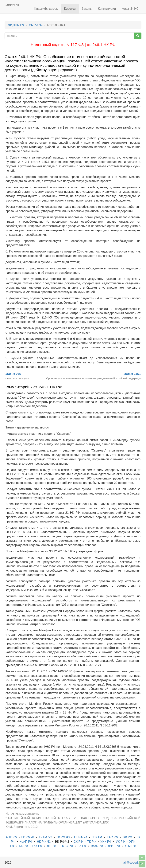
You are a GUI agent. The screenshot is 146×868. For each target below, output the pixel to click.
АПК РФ (11, 837)
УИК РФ (106, 842)
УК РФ (120, 842)
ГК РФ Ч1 (28, 837)
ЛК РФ (51, 846)
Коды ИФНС (130, 9)
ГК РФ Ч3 (63, 837)
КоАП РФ (26, 842)
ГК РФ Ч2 (46, 837)
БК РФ (23, 846)
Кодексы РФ (16, 25)
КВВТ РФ (114, 846)
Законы (87, 9)
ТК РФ (92, 842)
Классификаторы (46, 9)
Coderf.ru (12, 5)
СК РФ (78, 842)
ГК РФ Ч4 (81, 837)
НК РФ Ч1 (44, 842)
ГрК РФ (37, 846)
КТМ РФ (130, 846)
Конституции (107, 9)
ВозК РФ (97, 846)
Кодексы (70, 9)
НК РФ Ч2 (36, 25)
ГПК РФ (97, 837)
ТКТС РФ (67, 846)
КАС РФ (112, 837)
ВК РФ (82, 846)
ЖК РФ (127, 837)
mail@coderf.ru (131, 863)
